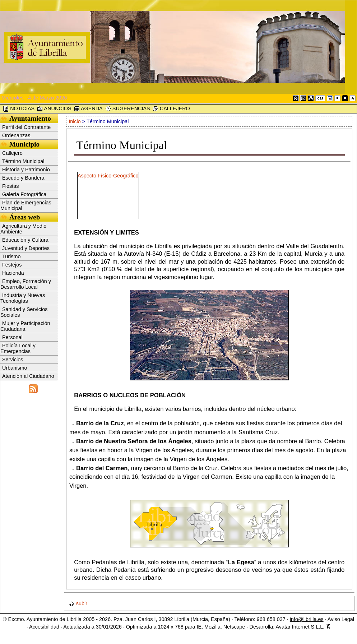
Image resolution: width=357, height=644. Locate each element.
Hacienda (13, 273)
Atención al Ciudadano (28, 376)
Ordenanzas (16, 135)
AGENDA (88, 109)
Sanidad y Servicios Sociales (24, 312)
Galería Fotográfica (24, 194)
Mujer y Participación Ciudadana (25, 326)
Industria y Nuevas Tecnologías (23, 298)
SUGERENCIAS (128, 109)
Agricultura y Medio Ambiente (23, 229)
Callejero (12, 153)
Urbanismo (15, 368)
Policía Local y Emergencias (18, 348)
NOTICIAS (19, 109)
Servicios (13, 360)
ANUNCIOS (54, 109)
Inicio (75, 121)
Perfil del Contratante (26, 127)
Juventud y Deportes (26, 248)
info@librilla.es (307, 619)
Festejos (12, 265)
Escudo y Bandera (23, 178)
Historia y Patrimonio (26, 170)
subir (78, 603)
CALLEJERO (171, 109)
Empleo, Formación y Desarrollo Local (26, 284)
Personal (12, 337)
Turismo (11, 256)
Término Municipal (23, 161)
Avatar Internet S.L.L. (303, 627)
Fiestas (10, 186)
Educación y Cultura (25, 240)
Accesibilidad (44, 627)
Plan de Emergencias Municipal (26, 205)
